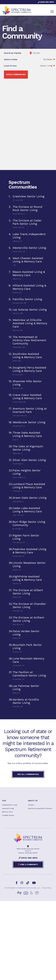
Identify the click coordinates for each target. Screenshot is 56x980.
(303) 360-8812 (46, 2)
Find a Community (28, 864)
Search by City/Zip (13, 53)
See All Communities (28, 774)
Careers (31, 805)
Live (4, 801)
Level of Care (10, 66)
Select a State (11, 59)
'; (43, 66)
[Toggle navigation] (52, 12)
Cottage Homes (8, 815)
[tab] (28, 198)
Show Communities (16, 74)
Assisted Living (8, 808)
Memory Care (7, 812)
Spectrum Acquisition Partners (40, 808)
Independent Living (10, 805)
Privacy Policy (47, 888)
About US (33, 801)
